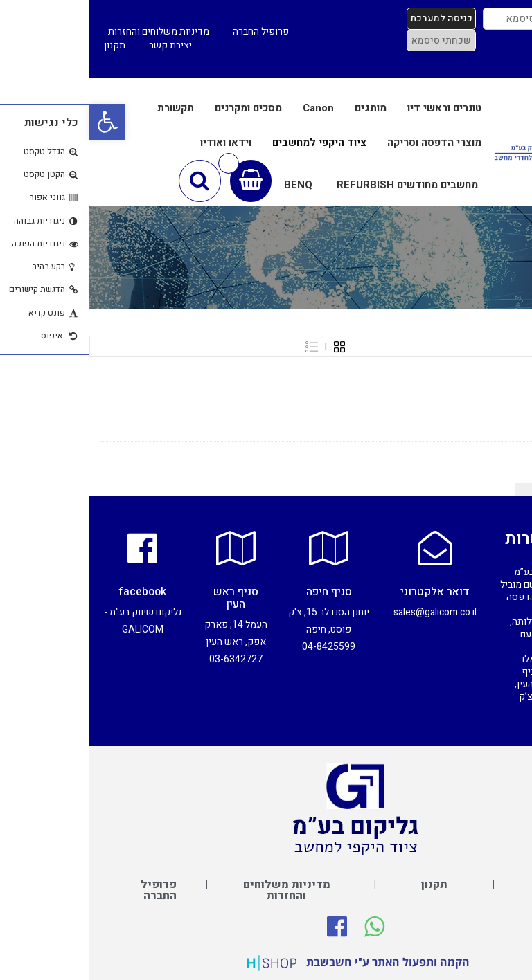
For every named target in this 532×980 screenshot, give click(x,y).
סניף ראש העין (147, 598)
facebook (53, 592)
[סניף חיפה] (240, 548)
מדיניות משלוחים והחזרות (69, 32)
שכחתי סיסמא (352, 40)
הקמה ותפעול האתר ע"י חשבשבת (299, 962)
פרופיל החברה (171, 32)
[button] (18, 122)
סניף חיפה (240, 592)
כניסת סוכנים (494, 61)
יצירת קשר (81, 46)
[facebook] (53, 548)
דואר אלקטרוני (346, 592)
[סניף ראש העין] (146, 548)
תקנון (25, 46)
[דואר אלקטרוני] (346, 548)
